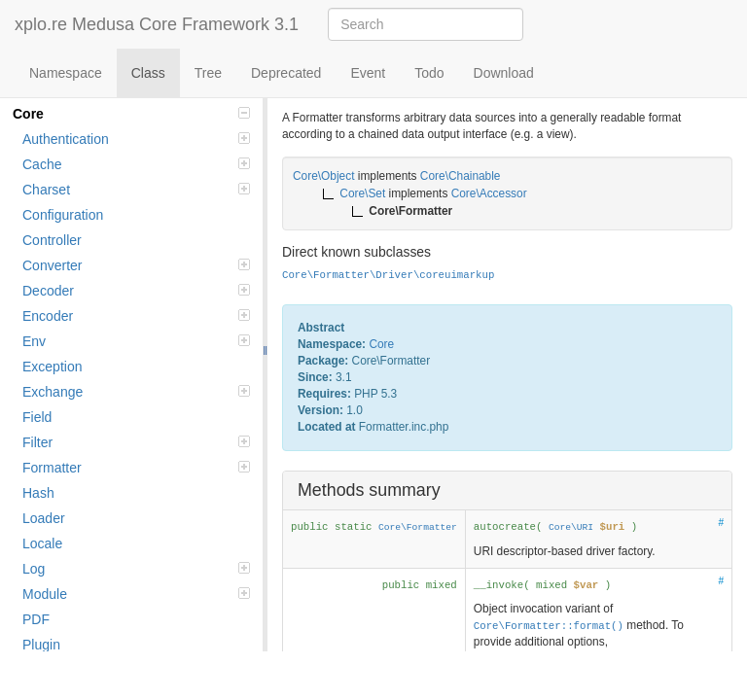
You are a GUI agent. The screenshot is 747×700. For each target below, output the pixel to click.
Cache (136, 164)
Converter (136, 265)
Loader (44, 518)
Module (136, 594)
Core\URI (571, 527)
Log (136, 569)
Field (37, 417)
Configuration (63, 215)
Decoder (136, 291)
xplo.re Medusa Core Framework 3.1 (157, 24)
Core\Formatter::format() (549, 626)
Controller (52, 240)
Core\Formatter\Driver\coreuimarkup (388, 275)
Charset (136, 190)
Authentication (136, 139)
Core (131, 114)
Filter (136, 442)
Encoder (136, 316)
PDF (36, 619)
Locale (42, 543)
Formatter (136, 468)
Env (136, 341)
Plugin (41, 645)
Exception (52, 367)
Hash (38, 493)
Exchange (136, 392)
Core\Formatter (418, 527)
